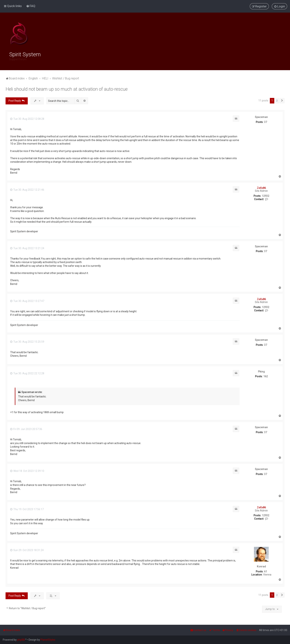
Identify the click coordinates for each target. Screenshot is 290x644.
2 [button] (277, 100)
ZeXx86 (261, 187)
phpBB (21, 640)
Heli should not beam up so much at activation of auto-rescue (67, 88)
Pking (261, 371)
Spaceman (261, 116)
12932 (266, 195)
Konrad (261, 566)
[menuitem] (31, 6)
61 (266, 571)
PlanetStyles (48, 640)
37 (266, 121)
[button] (282, 100)
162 (266, 376)
